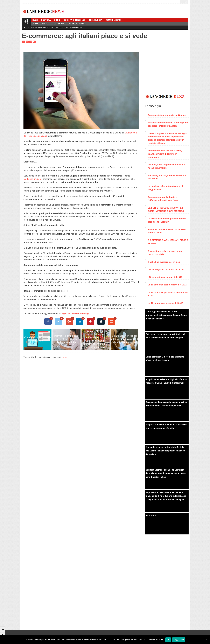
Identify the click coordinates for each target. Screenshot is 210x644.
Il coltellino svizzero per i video (164, 262)
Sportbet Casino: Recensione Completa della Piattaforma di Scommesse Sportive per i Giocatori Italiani (166, 473)
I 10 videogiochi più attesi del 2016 (166, 269)
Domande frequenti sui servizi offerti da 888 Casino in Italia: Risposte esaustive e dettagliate (165, 451)
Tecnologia (96, 20)
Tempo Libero (113, 20)
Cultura (46, 20)
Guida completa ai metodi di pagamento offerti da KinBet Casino (165, 359)
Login (64, 357)
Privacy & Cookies (77, 24)
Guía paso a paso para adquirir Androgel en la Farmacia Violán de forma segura (165, 336)
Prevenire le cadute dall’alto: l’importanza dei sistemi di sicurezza (58, 27)
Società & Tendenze (75, 20)
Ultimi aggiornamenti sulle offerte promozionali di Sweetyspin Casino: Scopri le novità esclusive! (166, 315)
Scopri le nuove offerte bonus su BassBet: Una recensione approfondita (166, 426)
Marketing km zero (32, 179)
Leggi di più (179, 640)
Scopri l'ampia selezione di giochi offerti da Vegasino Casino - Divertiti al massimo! (166, 381)
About (45, 24)
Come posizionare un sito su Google (38, 339)
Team (35, 24)
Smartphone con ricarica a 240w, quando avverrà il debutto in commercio (125, 339)
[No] (206, 640)
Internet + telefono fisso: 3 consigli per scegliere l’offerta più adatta (66, 339)
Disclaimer (58, 24)
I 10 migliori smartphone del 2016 (165, 277)
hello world (151, 515)
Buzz (35, 20)
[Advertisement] (167, 70)
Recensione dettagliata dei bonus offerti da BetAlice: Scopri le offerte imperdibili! (166, 404)
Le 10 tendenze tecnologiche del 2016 (167, 285)
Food (57, 20)
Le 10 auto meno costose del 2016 (165, 303)
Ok (168, 640)
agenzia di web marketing (75, 313)
